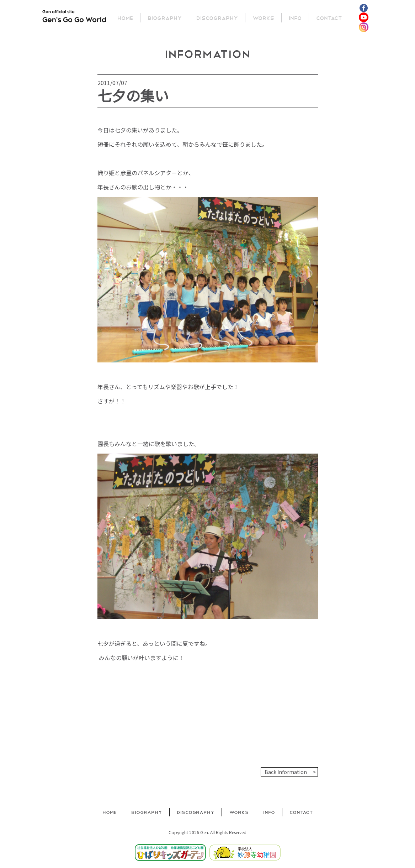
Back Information (286, 772)
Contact (329, 18)
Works (264, 18)
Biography (165, 18)
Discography (217, 18)
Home (126, 18)
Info (296, 18)
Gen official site (74, 18)
